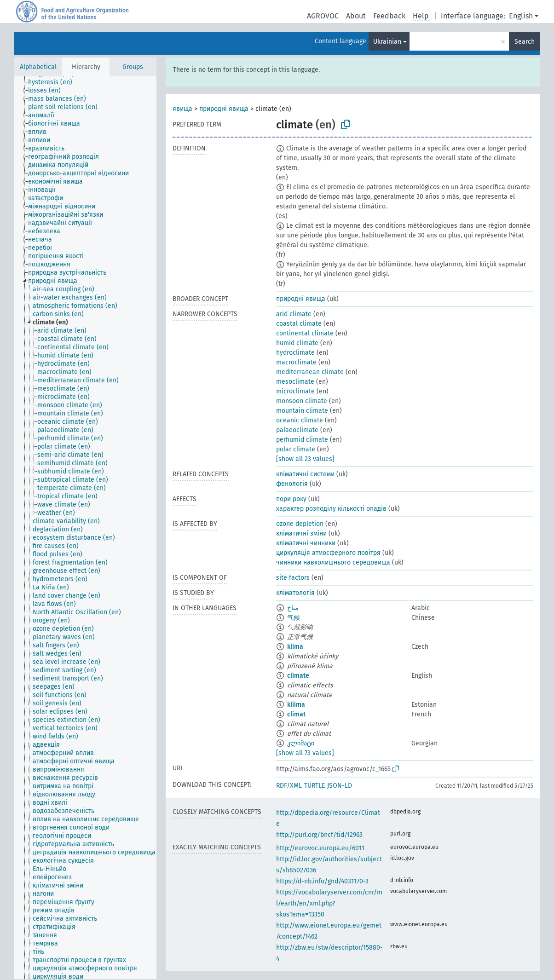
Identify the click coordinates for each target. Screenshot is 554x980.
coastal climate (299, 324)
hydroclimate (295, 353)
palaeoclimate (297, 430)
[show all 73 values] (305, 753)
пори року (291, 499)
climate (298, 676)
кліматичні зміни (301, 533)
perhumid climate (302, 440)
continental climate (305, 333)
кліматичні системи (305, 474)
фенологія (292, 484)
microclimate (295, 391)
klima (295, 647)
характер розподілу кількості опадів (331, 509)
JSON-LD (340, 786)
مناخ (293, 608)
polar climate (296, 449)
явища (182, 109)
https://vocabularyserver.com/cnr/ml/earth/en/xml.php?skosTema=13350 (329, 903)
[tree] (85, 528)
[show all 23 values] (305, 459)
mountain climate (302, 411)
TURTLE (315, 786)
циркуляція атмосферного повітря (328, 553)
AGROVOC (323, 16)
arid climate (294, 314)
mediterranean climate (310, 372)
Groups (133, 67)
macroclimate (296, 362)
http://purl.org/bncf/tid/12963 (319, 835)
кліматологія (295, 593)
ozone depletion (300, 524)
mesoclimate (295, 382)
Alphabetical (38, 67)
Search (525, 42)
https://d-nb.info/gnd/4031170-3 (322, 881)
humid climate (297, 343)
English (521, 16)
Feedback (389, 16)
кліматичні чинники (306, 543)
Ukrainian (387, 42)
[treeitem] (54, 82)
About (356, 16)
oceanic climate (300, 420)
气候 (294, 618)
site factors (293, 578)
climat (296, 714)
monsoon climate (302, 401)
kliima (296, 705)
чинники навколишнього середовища (333, 562)
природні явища (224, 109)
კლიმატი (301, 743)
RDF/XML (289, 786)
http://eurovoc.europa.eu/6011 (320, 848)
